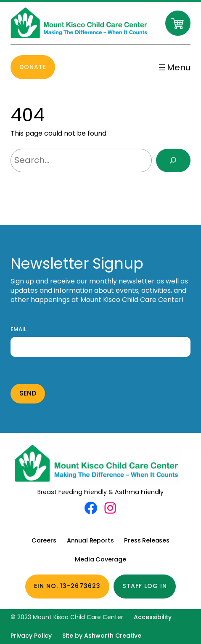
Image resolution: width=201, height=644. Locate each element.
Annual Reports (90, 540)
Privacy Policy (31, 636)
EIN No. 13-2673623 (67, 586)
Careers (44, 540)
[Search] (173, 160)
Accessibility (153, 617)
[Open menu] (174, 67)
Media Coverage (100, 559)
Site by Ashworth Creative (102, 636)
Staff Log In (145, 586)
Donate (33, 67)
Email (19, 329)
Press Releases (147, 540)
